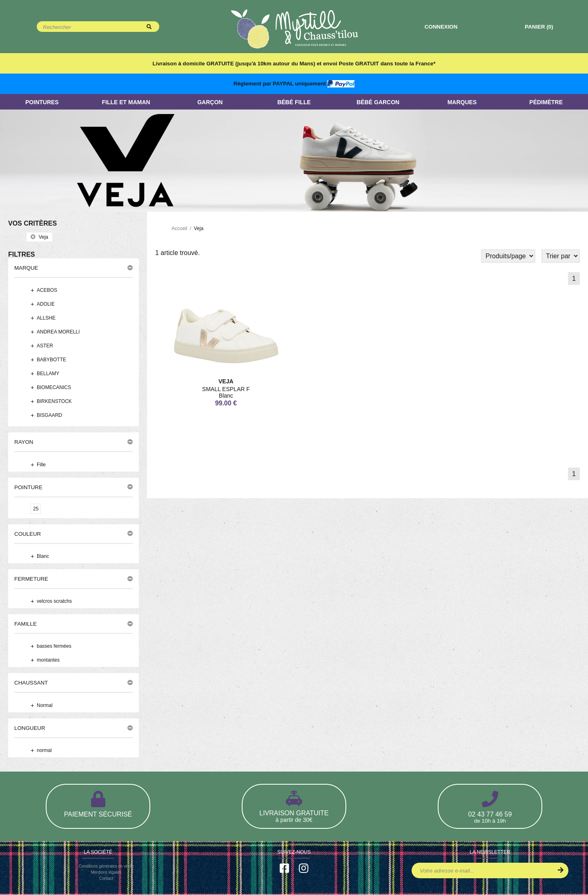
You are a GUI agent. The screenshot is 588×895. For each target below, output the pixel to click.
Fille (41, 465)
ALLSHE (46, 318)
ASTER (45, 346)
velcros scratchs (54, 602)
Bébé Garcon (378, 102)
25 (36, 509)
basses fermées (54, 647)
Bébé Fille (294, 102)
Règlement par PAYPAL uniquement (294, 84)
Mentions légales (106, 873)
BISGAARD (49, 416)
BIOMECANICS (54, 388)
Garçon (210, 102)
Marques (462, 102)
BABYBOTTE (51, 360)
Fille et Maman (126, 102)
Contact (106, 879)
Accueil (179, 228)
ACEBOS (47, 291)
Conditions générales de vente (106, 867)
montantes (48, 660)
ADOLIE (46, 304)
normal (44, 751)
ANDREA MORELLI (58, 332)
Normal (45, 706)
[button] (73, 268)
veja (39, 237)
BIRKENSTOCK (54, 402)
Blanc (43, 557)
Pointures (42, 102)
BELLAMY (48, 374)
